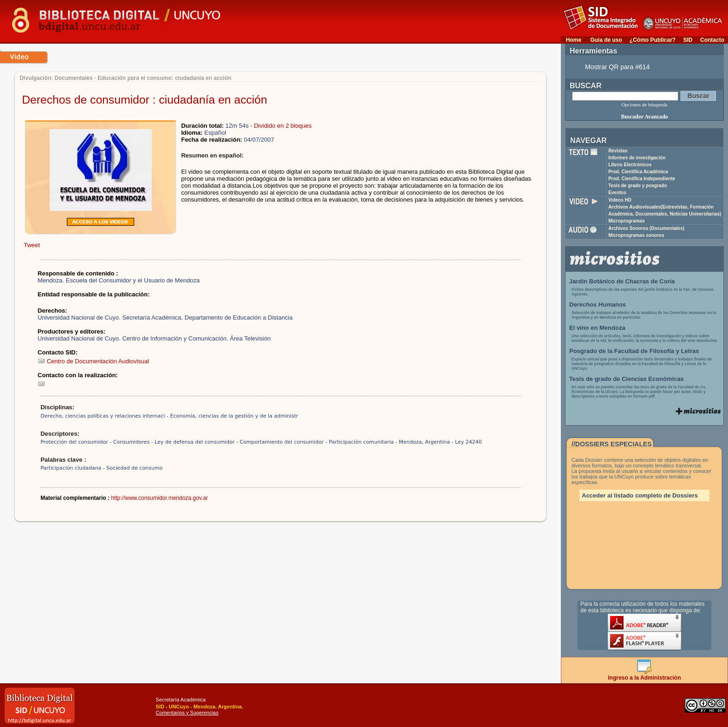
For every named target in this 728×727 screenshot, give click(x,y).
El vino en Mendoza (597, 328)
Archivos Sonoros (646, 228)
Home (574, 40)
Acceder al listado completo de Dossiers (640, 495)
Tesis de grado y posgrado (638, 186)
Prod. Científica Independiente (642, 179)
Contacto (712, 40)
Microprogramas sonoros (636, 235)
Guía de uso (606, 40)
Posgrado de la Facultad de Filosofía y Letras (634, 351)
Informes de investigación (637, 158)
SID (688, 40)
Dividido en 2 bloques (283, 126)
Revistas (618, 151)
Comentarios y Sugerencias (187, 713)
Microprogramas (626, 221)
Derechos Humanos (598, 305)
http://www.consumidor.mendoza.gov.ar (159, 498)
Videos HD (620, 200)
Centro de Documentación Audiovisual (93, 361)
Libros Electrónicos (630, 165)
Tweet (32, 245)
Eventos (617, 193)
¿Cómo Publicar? (653, 40)
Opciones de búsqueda (645, 105)
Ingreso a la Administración (645, 675)
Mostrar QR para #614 (617, 67)
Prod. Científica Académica (638, 172)
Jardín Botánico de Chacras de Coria (622, 281)
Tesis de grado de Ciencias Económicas (627, 379)
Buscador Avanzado (644, 117)
